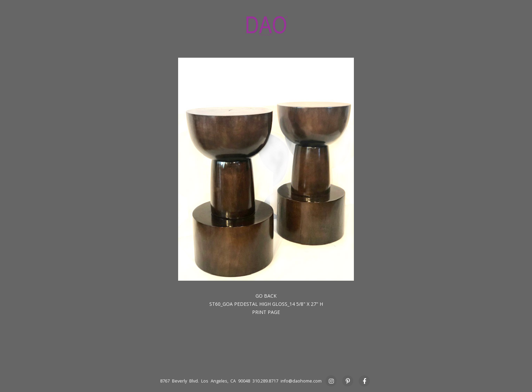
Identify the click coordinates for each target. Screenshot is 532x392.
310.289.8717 (265, 381)
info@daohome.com (301, 381)
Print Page (266, 312)
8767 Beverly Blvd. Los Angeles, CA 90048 (205, 381)
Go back (266, 296)
